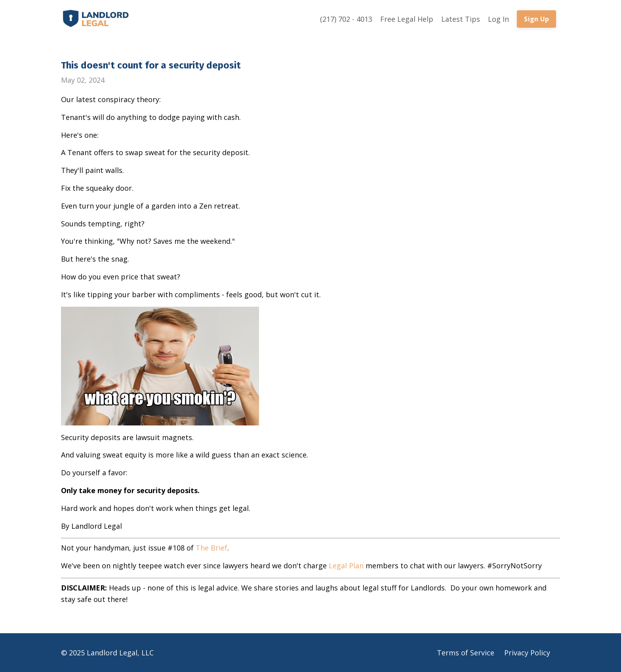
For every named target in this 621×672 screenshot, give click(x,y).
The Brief (211, 548)
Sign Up (536, 19)
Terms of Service (466, 653)
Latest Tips (461, 19)
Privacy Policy (527, 653)
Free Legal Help (407, 19)
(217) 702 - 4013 (346, 19)
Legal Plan (346, 566)
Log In (498, 19)
